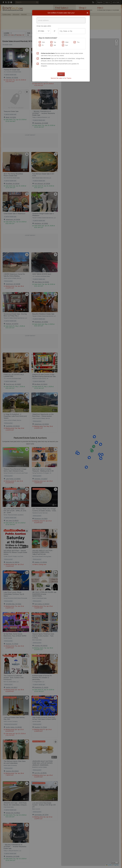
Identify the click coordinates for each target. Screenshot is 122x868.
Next (61, 74)
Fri (43, 45)
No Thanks (68, 78)
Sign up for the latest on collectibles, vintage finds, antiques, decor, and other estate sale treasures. (63, 60)
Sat (55, 45)
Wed (67, 42)
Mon (43, 42)
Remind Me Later (56, 78)
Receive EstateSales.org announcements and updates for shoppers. (60, 65)
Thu (78, 42)
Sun (67, 45)
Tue (55, 42)
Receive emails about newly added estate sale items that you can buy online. (62, 54)
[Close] (87, 13)
